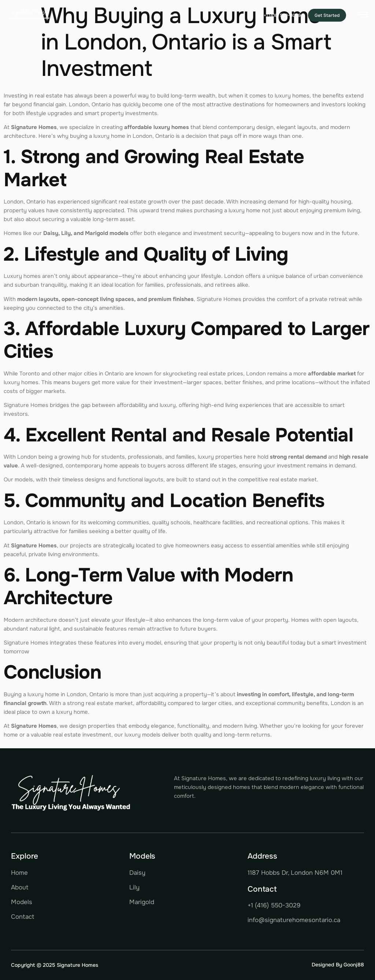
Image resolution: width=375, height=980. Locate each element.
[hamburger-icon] (363, 16)
